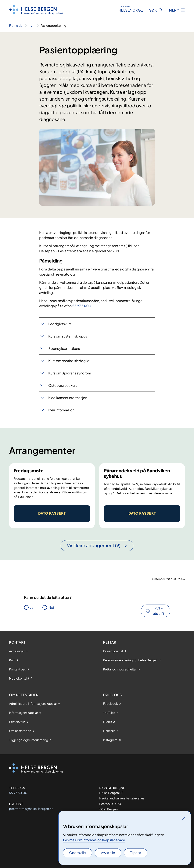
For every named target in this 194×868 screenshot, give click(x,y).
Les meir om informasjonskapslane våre (94, 840)
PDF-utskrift (159, 611)
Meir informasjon (61, 410)
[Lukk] (183, 819)
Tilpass (136, 853)
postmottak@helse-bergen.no (31, 809)
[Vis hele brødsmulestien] (32, 26)
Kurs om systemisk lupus (68, 336)
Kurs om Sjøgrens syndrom (70, 373)
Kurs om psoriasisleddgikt (69, 361)
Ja (32, 607)
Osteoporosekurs (63, 385)
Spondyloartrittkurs (64, 348)
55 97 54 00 (82, 306)
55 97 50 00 (18, 793)
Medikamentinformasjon (68, 398)
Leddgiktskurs (60, 324)
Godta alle (77, 853)
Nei (51, 607)
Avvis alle (108, 853)
